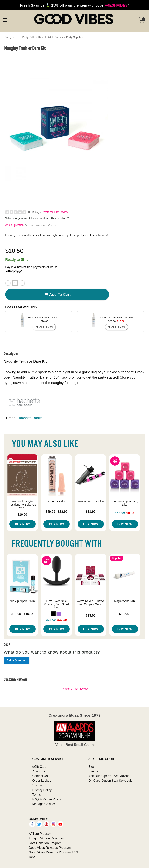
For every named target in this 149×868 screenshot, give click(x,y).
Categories (11, 37)
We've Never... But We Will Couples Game (91, 603)
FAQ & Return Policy (47, 799)
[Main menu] (5, 19)
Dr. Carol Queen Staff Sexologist (111, 781)
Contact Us (40, 776)
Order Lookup (42, 781)
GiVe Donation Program (45, 843)
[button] (53, 614)
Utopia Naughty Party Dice (125, 503)
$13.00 (91, 615)
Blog (92, 767)
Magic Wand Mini (125, 601)
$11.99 (91, 512)
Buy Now (22, 524)
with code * (74, 5)
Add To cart (57, 295)
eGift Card (39, 767)
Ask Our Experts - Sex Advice (109, 776)
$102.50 (125, 614)
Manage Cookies (44, 804)
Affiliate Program (40, 834)
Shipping (38, 785)
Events (93, 771)
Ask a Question (14, 225)
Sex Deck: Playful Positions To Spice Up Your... (22, 505)
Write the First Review (56, 212)
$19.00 (22, 515)
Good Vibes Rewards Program (50, 848)
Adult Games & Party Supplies (65, 37)
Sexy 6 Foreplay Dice (91, 502)
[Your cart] (141, 20)
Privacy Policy (42, 790)
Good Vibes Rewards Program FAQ (53, 852)
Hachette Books (30, 418)
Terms (37, 794)
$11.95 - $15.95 (22, 614)
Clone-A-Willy (56, 502)
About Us (39, 771)
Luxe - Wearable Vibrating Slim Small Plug (57, 604)
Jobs (32, 857)
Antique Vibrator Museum (46, 838)
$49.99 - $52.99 (56, 512)
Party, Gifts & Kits (33, 37)
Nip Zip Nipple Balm (22, 601)
